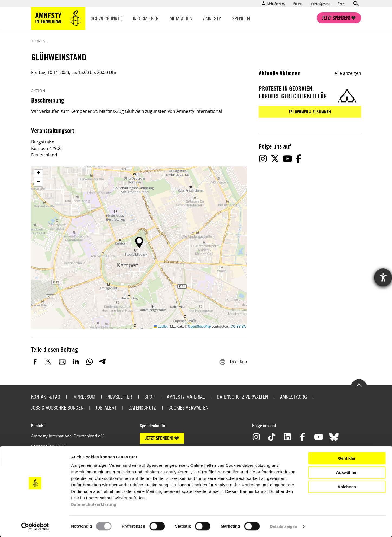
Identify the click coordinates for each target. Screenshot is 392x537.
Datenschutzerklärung (94, 504)
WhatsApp (89, 362)
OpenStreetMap (200, 327)
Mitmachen (181, 18)
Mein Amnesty (276, 4)
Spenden (241, 18)
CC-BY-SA (238, 327)
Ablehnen (347, 487)
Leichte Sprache (320, 4)
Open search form (356, 4)
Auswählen (347, 472)
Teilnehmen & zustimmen (310, 112)
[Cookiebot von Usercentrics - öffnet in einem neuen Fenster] (35, 526)
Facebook (35, 362)
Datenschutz (142, 407)
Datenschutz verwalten (242, 397)
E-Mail (62, 362)
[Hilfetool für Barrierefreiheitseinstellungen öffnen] (383, 277)
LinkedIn (76, 362)
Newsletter (120, 397)
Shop (341, 4)
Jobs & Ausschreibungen (57, 407)
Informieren (146, 18)
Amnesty (212, 18)
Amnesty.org (294, 397)
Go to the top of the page (359, 385)
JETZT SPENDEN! (159, 438)
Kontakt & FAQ (46, 397)
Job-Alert (106, 407)
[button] (139, 242)
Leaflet (161, 327)
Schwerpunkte (106, 18)
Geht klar (347, 458)
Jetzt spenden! (336, 18)
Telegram (102, 362)
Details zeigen (284, 526)
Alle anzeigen (348, 73)
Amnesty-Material (186, 397)
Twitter (49, 362)
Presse (297, 4)
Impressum (84, 397)
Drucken (233, 362)
